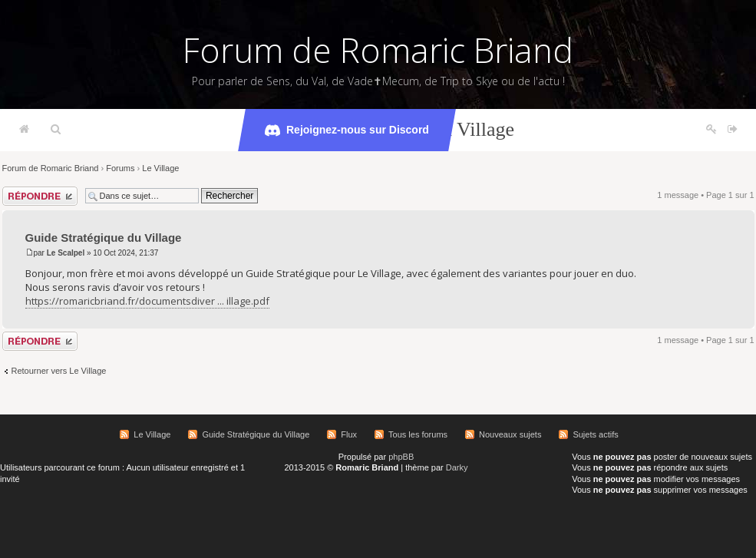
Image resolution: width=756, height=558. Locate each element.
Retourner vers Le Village (59, 371)
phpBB (401, 457)
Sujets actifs (595, 434)
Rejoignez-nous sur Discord (347, 130)
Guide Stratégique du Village (104, 238)
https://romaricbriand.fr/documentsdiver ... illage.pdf (147, 301)
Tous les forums (418, 434)
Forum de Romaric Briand (378, 50)
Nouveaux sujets (510, 434)
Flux (349, 434)
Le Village (160, 168)
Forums (120, 168)
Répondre (40, 196)
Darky (457, 467)
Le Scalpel (66, 253)
